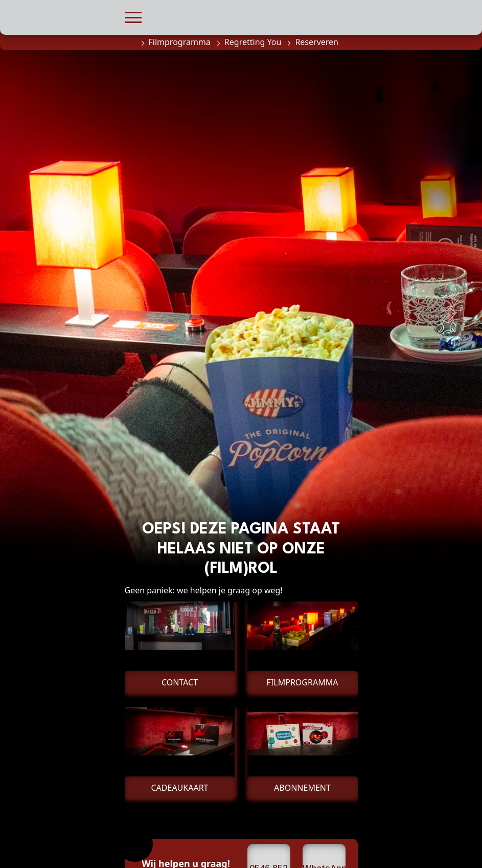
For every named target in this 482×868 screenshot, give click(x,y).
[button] (133, 16)
